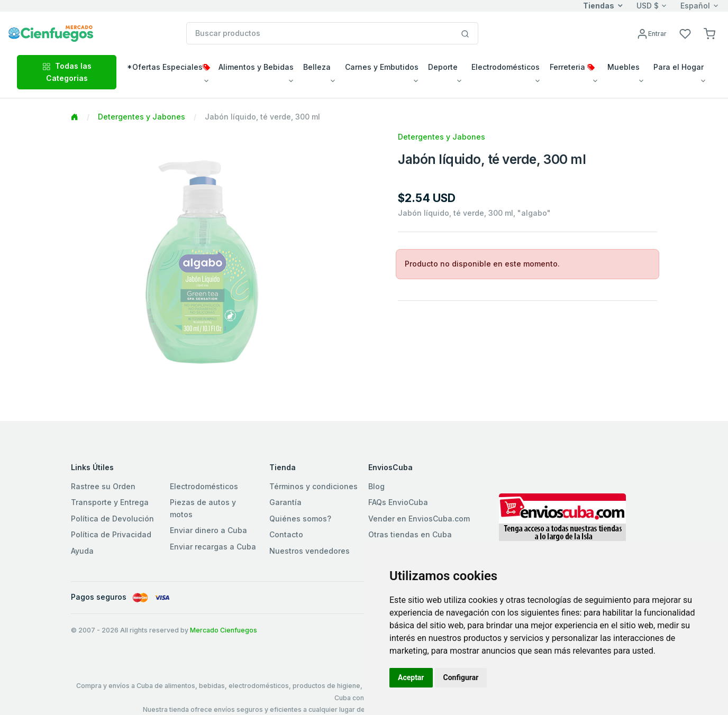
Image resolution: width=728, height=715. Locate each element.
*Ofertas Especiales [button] (169, 67)
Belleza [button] (317, 67)
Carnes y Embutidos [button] (382, 67)
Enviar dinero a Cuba (208, 530)
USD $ (648, 6)
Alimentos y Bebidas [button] (256, 67)
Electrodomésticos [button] (506, 67)
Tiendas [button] (599, 6)
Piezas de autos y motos (203, 508)
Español (695, 6)
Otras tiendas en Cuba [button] (410, 534)
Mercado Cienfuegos (224, 630)
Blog (376, 486)
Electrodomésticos (204, 486)
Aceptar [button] (411, 677)
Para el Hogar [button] (679, 67)
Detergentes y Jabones (142, 117)
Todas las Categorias (67, 72)
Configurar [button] (461, 677)
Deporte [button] (443, 67)
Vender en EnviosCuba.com (419, 519)
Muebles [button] (624, 67)
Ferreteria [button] (572, 67)
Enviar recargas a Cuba (213, 547)
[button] (709, 33)
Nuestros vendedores (310, 551)
